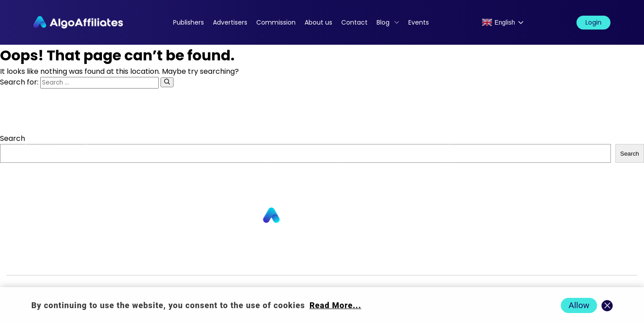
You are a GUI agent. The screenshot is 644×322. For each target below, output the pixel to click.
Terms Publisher (463, 261)
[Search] (167, 82)
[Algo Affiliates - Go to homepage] (78, 22)
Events (419, 22)
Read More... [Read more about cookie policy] (335, 305)
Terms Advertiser (536, 261)
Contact (354, 22)
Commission (276, 22)
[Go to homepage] (322, 216)
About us (318, 22)
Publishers (189, 22)
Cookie (409, 261)
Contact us (207, 261)
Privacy (370, 261)
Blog (383, 22)
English (498, 22)
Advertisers (230, 22)
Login (593, 22)
